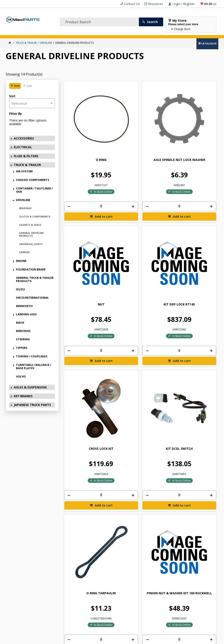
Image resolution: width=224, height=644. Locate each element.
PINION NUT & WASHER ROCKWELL (82, 331)
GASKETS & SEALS (30, 225)
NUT (160, 117)
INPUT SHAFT (121, 433)
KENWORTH (24, 306)
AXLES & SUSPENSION (104, 32)
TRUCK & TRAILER (78, 32)
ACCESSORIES (16, 32)
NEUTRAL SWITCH (160, 327)
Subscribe (204, 520)
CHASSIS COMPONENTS (33, 180)
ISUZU (20, 289)
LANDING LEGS (26, 314)
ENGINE (21, 261)
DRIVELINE (23, 200)
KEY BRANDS (127, 32)
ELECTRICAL (35, 32)
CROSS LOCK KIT (82, 222)
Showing (24, 74)
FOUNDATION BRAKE (31, 269)
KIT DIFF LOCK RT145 (199, 119)
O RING (82, 117)
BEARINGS (25, 208)
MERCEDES (23, 331)
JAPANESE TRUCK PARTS (32, 405)
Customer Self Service (108, 639)
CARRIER (24, 252)
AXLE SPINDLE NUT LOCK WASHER (121, 119)
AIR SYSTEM (24, 171)
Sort (12, 96)
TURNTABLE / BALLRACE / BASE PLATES (34, 366)
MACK (20, 323)
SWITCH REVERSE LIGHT (121, 329)
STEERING (23, 339)
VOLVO (21, 376)
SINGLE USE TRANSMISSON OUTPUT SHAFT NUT (82, 438)
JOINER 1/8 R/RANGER (199, 329)
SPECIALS (144, 32)
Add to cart (84, 174)
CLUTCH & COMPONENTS (35, 216)
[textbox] (99, 16)
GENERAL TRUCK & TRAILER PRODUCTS (35, 279)
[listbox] (32, 103)
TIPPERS (22, 348)
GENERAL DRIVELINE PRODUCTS (31, 234)
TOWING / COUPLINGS (32, 356)
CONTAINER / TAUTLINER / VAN (34, 190)
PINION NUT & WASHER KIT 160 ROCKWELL (199, 225)
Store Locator (164, 32)
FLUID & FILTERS (55, 32)
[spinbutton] (82, 163)
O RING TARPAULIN (160, 222)
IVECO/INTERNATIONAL (32, 298)
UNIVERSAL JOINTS (31, 244)
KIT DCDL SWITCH (121, 222)
